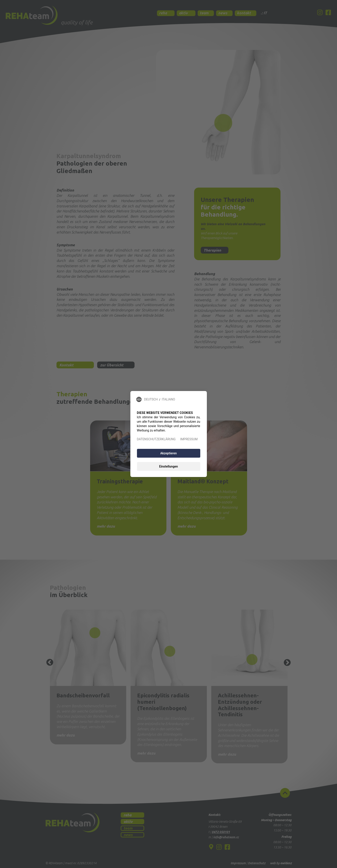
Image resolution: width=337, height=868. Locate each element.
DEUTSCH (151, 399)
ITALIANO (168, 399)
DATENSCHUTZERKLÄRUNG (156, 439)
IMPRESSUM (189, 439)
